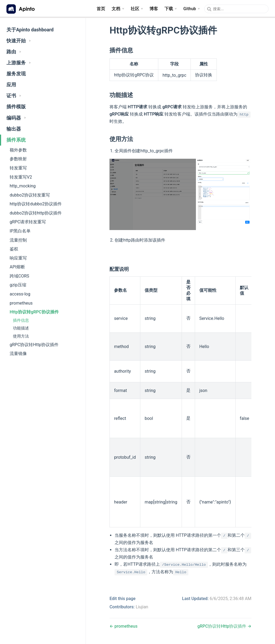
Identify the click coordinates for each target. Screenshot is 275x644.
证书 (14, 96)
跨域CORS (19, 276)
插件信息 (21, 320)
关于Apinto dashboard (30, 30)
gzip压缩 (18, 285)
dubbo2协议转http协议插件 (36, 213)
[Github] (192, 9)
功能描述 (21, 328)
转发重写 (18, 168)
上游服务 (19, 63)
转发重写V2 (21, 177)
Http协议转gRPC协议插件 (34, 312)
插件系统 (16, 140)
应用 (11, 85)
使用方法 (21, 336)
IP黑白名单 (20, 231)
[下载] (171, 9)
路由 (14, 52)
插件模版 (16, 107)
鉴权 (14, 249)
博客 (154, 9)
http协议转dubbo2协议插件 (36, 204)
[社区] (137, 9)
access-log (20, 294)
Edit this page (122, 599)
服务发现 (16, 74)
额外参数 (18, 150)
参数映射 (18, 159)
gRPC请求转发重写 (28, 222)
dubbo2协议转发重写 (30, 195)
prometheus (21, 303)
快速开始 (19, 41)
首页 (101, 9)
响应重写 (18, 258)
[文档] (118, 9)
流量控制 (18, 240)
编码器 (16, 118)
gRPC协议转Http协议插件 (34, 345)
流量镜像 (18, 354)
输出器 (14, 129)
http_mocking (23, 186)
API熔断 (17, 267)
